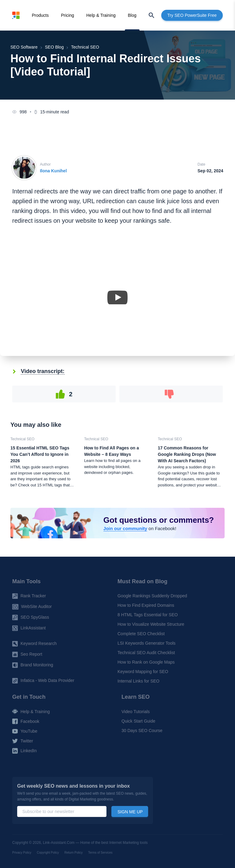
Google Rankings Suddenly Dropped (152, 596)
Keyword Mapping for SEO (143, 672)
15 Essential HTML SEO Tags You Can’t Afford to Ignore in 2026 (40, 454)
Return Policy (74, 853)
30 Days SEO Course (142, 731)
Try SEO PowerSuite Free (192, 15)
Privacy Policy (22, 853)
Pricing (67, 15)
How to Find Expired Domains (146, 606)
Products (40, 15)
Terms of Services (100, 853)
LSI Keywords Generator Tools (147, 643)
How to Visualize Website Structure (151, 624)
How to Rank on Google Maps (146, 662)
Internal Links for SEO (138, 681)
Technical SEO (22, 439)
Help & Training (101, 15)
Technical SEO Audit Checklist (146, 653)
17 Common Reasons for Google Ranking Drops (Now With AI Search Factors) (187, 454)
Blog (132, 15)
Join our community (125, 528)
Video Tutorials (136, 712)
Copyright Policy (48, 853)
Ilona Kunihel (53, 171)
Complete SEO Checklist (141, 634)
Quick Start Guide (138, 721)
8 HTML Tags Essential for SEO (148, 615)
